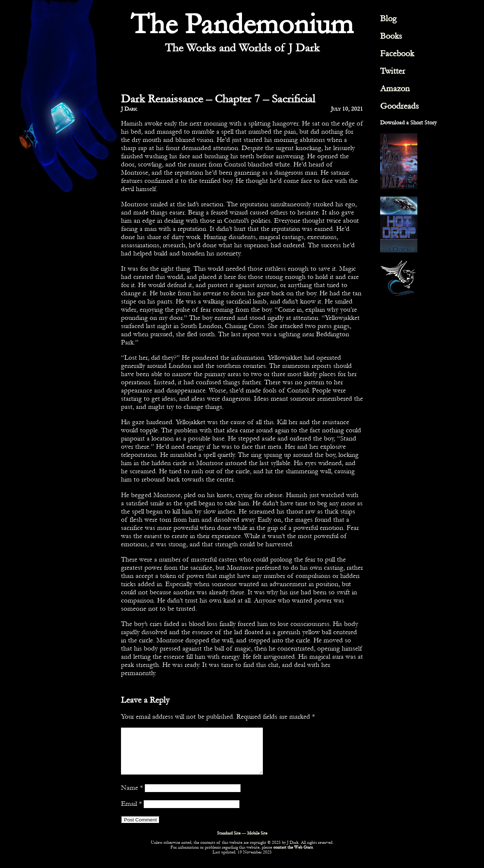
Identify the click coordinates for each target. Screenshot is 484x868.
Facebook (397, 53)
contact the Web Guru (293, 856)
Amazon (395, 88)
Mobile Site (257, 842)
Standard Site (229, 842)
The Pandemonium (242, 24)
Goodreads (399, 106)
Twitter (393, 71)
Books (391, 36)
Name (132, 797)
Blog (388, 18)
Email (131, 813)
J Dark (129, 109)
